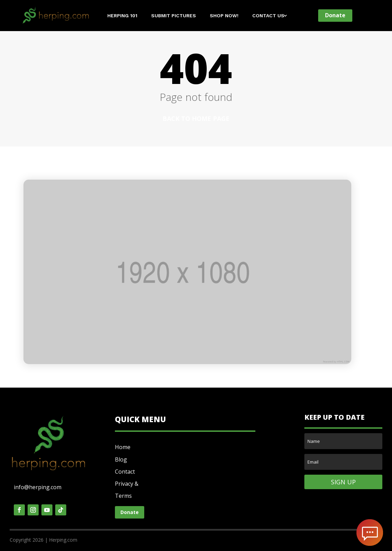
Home (123, 447)
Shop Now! (224, 16)
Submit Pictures (174, 16)
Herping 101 (122, 16)
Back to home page (196, 118)
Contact (125, 472)
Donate (335, 15)
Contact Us (268, 16)
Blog (121, 459)
